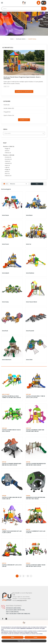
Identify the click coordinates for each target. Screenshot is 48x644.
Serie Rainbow (30, 273)
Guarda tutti (24, 120)
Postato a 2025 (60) (9, 155)
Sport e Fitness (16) (9, 115)
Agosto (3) (7, 165)
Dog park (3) (7, 112)
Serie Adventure (7, 360)
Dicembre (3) (8, 157)
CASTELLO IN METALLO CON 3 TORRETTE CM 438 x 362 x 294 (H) (11, 397)
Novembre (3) (8, 159)
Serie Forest (5, 244)
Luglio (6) (7, 167)
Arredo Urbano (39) (9, 108)
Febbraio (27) (8, 176)
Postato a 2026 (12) (9, 146)
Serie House (5, 215)
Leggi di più (6, 86)
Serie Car (29, 244)
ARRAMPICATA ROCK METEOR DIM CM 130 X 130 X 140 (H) (36, 498)
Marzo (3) (7, 174)
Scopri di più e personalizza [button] (24, 641)
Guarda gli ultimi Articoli (24, 91)
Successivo (31, 576)
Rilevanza (19, 184)
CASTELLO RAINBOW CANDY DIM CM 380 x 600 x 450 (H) (35, 431)
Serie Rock (5, 331)
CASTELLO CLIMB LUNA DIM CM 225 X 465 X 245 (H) (12, 498)
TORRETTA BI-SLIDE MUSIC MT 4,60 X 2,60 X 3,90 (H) (12, 532)
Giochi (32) (7, 105)
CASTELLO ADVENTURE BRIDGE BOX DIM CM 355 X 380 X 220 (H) (36, 464)
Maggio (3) (7, 149)
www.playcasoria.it (22, 600)
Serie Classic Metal (31, 302)
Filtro (37, 184)
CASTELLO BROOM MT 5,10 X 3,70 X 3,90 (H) (12, 566)
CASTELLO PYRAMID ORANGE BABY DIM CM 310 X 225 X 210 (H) (12, 464)
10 (28, 576)
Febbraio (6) (8, 153)
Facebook (3, 619)
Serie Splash (6, 273)
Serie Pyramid (30, 331)
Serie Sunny (5, 302)
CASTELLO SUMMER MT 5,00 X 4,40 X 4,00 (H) (36, 532)
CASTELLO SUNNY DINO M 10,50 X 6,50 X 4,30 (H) (11, 431)
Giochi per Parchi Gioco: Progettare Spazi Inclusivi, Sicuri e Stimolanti (22, 78)
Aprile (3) (7, 151)
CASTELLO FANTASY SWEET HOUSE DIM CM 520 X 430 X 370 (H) (36, 566)
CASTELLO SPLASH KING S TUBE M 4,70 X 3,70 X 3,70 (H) (35, 397)
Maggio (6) (7, 169)
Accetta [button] (35, 637)
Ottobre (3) (8, 161)
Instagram (6, 619)
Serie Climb (29, 360)
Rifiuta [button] (13, 637)
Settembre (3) (8, 163)
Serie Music (29, 215)
